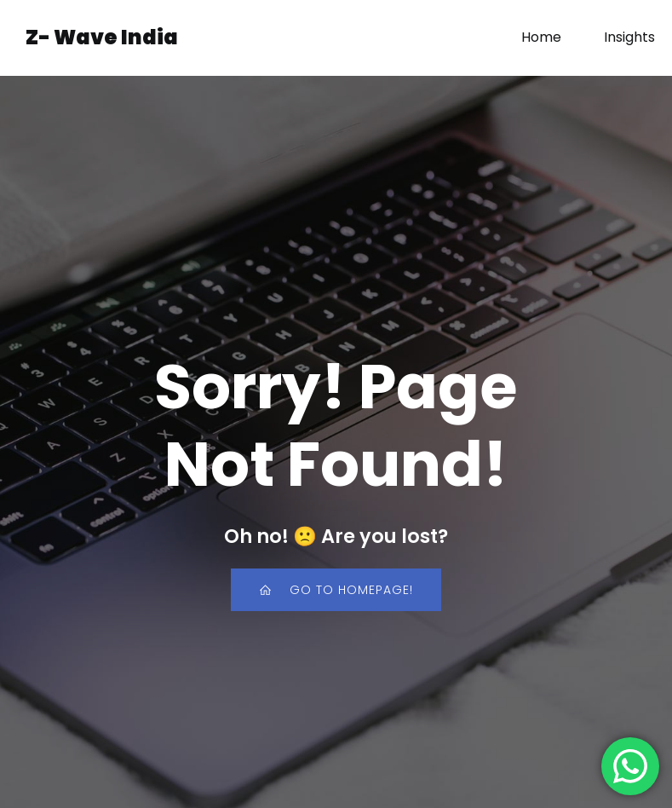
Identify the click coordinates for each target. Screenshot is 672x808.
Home (541, 38)
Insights (629, 38)
